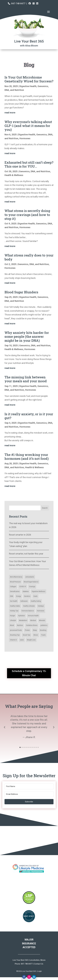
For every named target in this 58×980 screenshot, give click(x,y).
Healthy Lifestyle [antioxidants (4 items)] (29, 606)
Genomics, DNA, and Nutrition (35, 171)
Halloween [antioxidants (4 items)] (24, 601)
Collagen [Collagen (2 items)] (13, 587)
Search (45, 508)
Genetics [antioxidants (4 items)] (27, 596)
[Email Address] (29, 794)
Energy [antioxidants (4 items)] (19, 596)
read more (10, 113)
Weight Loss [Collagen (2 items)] (31, 640)
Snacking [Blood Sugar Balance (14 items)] (43, 630)
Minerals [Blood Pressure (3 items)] (42, 620)
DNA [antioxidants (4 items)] (12, 596)
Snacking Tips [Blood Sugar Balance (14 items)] (15, 635)
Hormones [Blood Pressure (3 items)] (41, 611)
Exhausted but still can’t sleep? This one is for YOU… (29, 164)
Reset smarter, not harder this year (26, 554)
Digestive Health (28, 86)
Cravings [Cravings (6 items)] (32, 587)
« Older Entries (12, 495)
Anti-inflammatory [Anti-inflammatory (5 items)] (16, 577)
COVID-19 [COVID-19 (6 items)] (23, 587)
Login (40, 971)
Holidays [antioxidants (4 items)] (41, 606)
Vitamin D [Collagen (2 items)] (13, 640)
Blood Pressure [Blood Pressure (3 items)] (15, 582)
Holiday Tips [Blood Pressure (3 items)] (14, 611)
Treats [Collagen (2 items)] (43, 635)
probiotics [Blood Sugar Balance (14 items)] (44, 625)
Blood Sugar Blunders (21, 292)
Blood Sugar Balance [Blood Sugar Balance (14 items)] (31, 582)
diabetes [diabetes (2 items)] (26, 591)
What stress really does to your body (29, 257)
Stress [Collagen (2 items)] (36, 635)
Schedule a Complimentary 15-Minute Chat (29, 673)
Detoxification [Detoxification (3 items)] (15, 591)
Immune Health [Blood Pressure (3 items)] (33, 616)
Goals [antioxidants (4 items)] (35, 596)
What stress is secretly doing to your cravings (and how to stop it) (27, 215)
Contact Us (39, 964)
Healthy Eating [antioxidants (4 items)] (36, 601)
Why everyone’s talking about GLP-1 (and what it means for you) (28, 126)
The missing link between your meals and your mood (26, 379)
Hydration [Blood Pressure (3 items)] (21, 616)
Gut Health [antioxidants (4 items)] (14, 601)
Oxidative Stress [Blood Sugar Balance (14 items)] (32, 625)
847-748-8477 (18, 3)
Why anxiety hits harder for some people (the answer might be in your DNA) (27, 336)
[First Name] (29, 786)
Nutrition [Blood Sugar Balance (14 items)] (20, 625)
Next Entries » (47, 495)
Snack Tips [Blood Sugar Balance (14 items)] (27, 635)
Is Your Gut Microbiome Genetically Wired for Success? (29, 79)
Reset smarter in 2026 (20, 535)
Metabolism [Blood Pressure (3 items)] (23, 620)
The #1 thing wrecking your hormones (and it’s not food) (27, 457)
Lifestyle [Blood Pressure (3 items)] (13, 620)
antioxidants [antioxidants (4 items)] (30, 577)
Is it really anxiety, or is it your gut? (29, 416)
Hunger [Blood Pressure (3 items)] (13, 616)
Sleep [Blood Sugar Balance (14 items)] (35, 630)
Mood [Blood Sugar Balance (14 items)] (12, 625)
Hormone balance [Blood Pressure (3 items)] (28, 611)
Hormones (25, 138)
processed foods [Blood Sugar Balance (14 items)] (16, 630)
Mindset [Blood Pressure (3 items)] (33, 620)
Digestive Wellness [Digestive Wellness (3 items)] (39, 591)
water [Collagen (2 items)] (22, 640)
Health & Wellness (14, 175)
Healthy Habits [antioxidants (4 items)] (15, 606)
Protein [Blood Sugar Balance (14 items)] (27, 630)
